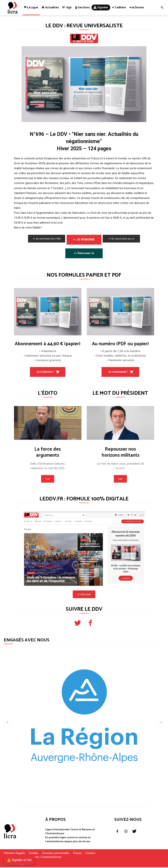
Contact (90, 854)
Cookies (34, 854)
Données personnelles (56, 854)
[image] (48, 312)
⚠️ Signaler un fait (19, 860)
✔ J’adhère (119, 7)
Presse (77, 854)
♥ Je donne (137, 7)
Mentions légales (14, 854)
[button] (162, 8)
